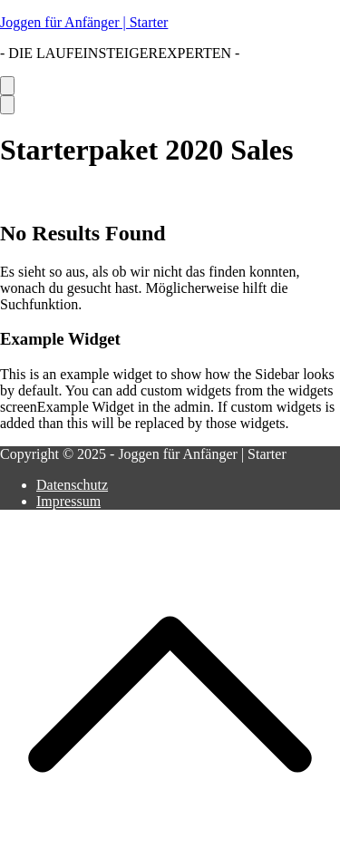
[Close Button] (7, 105)
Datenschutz (72, 485)
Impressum (68, 501)
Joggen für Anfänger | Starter (84, 22)
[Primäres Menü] (7, 86)
